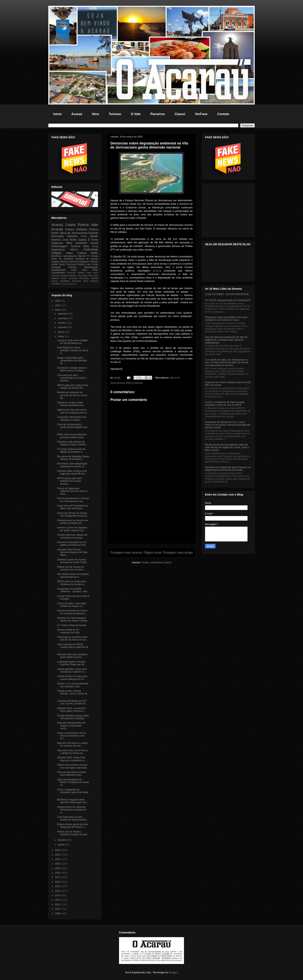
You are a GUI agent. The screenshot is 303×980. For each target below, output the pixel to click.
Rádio (94, 253)
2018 (58, 873)
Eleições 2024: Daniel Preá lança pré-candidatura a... (72, 759)
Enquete (94, 281)
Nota (86, 281)
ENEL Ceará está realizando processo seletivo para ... (72, 436)
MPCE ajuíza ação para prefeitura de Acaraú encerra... (69, 481)
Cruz (84, 236)
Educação (58, 236)
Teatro (64, 278)
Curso (95, 264)
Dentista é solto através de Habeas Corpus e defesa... (72, 443)
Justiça (82, 240)
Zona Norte (69, 240)
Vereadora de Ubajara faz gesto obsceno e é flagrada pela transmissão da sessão (228, 469)
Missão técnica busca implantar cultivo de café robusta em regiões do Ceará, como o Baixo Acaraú (227, 448)
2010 (58, 909)
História (94, 278)
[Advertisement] (151, 516)
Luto (88, 264)
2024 (58, 310)
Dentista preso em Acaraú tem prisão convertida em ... (73, 522)
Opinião (73, 276)
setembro (63, 327)
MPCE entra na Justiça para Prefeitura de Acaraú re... (72, 583)
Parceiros (158, 114)
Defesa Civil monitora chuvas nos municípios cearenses (72, 766)
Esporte (93, 233)
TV (88, 256)
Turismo (115, 114)
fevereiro (63, 840)
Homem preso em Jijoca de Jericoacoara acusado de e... (72, 810)
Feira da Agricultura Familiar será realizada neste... (72, 774)
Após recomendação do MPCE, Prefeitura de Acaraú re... (73, 782)
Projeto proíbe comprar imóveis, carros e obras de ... (72, 694)
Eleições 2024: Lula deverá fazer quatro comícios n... (72, 710)
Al (61, 284)
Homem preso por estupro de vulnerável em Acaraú (72, 536)
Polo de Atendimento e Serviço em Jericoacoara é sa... (73, 500)
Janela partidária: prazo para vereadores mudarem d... (72, 670)
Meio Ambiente (134, 383)
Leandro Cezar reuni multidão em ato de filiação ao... (72, 342)
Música (64, 262)
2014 (58, 891)
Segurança (58, 249)
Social (94, 243)
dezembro (63, 314)
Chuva (95, 256)
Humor (54, 281)
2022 (58, 855)
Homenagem (59, 246)
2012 (58, 900)
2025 (58, 305)
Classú (180, 114)
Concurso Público (76, 264)
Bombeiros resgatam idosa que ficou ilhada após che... (73, 801)
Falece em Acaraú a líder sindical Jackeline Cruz (70, 404)
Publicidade (91, 249)
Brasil (55, 233)
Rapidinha (65, 281)
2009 (58, 914)
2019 (58, 868)
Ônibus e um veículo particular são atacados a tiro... (73, 685)
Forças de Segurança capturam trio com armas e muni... (72, 491)
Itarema (56, 240)
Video (69, 253)
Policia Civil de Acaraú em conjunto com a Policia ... (71, 568)
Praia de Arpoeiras (62, 259)
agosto (62, 332)
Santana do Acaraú (87, 259)
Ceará (70, 225)
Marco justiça (68, 284)
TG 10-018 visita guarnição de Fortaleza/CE (228, 300)
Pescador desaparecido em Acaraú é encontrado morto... (71, 726)
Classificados (58, 273)
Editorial (55, 278)
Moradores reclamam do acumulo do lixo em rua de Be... (72, 395)
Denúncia (77, 281)
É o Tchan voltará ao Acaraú (72, 625)
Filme (95, 270)
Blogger (173, 972)
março (61, 336)
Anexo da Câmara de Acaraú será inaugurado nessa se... (73, 514)
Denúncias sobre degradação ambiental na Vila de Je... (72, 465)
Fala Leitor (92, 273)
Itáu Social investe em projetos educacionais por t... (73, 575)
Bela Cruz (91, 246)
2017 (58, 877)
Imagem (56, 262)
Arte (96, 276)
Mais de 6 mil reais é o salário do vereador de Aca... (73, 744)
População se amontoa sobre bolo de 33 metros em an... (72, 638)
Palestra (72, 267)
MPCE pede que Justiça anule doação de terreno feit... (73, 387)
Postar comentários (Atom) (156, 562)
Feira (91, 276)
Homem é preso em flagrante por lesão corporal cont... (72, 529)
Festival (65, 276)
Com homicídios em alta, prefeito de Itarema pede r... (73, 818)
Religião (56, 253)
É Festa (93, 240)
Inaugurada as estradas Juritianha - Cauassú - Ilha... (73, 590)
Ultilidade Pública (87, 229)
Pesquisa (84, 262)
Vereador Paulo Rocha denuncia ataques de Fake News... (72, 552)
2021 (58, 859)
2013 (58, 895)
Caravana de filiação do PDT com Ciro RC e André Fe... (72, 702)
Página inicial (152, 553)
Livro (84, 270)
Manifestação (91, 267)
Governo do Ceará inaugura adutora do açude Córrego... (73, 619)
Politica (70, 229)
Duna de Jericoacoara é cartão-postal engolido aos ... (72, 427)
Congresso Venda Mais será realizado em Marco (72, 418)
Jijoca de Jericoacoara (73, 233)
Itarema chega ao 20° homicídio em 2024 (68, 631)
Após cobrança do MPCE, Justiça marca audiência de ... (73, 647)
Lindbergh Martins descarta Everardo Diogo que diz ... (72, 663)
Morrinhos (57, 256)
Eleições (72, 236)
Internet (82, 256)
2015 (58, 886)
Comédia (56, 284)
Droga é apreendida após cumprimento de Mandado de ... (72, 361)
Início (57, 114)
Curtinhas (73, 278)
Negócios (57, 243)
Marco (74, 249)
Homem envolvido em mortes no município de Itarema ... (72, 612)
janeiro (62, 845)
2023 (58, 850)
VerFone (201, 114)
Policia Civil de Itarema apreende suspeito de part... (73, 833)
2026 (58, 301)
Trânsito (94, 262)
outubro (62, 323)
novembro (63, 318)
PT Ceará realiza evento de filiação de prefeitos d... (71, 451)
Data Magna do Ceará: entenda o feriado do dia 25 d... (73, 350)
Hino (96, 114)
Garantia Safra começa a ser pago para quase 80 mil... (72, 472)
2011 (58, 904)
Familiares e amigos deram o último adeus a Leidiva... (72, 369)
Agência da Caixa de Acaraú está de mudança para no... (73, 411)
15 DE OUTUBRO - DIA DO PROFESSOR (227, 294)
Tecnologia (83, 276)
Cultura (82, 253)
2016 (58, 882)
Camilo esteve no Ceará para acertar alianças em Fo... (72, 678)
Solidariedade (58, 270)
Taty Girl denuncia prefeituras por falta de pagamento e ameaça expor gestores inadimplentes (226, 340)
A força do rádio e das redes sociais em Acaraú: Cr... (72, 605)
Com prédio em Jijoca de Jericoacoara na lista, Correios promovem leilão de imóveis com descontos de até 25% (227, 363)
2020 (58, 864)
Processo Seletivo (76, 273)
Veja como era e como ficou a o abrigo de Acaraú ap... (72, 752)
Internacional (70, 256)
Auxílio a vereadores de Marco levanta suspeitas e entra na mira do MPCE (225, 404)
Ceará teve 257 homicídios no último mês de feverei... (73, 507)
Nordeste (56, 267)
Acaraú (77, 114)
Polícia (83, 225)
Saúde (94, 236)
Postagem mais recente (126, 553)
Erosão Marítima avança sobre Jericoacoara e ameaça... (73, 717)
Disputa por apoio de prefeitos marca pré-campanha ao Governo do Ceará (226, 319)
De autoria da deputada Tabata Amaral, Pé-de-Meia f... (73, 458)
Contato (223, 114)
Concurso (74, 262)
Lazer (74, 270)
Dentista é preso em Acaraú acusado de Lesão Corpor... (73, 561)
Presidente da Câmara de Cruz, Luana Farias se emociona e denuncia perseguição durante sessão (228, 425)
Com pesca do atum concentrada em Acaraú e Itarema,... (72, 378)
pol (75, 284)
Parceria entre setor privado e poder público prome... (72, 656)
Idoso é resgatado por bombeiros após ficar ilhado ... (73, 792)
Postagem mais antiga (178, 553)
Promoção (84, 278)
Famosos (56, 276)
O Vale (136, 114)
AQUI (157, 271)
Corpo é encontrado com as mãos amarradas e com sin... (71, 736)
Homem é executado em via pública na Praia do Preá (72, 544)
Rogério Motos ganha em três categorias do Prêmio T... (72, 826)
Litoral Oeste (58, 264)
